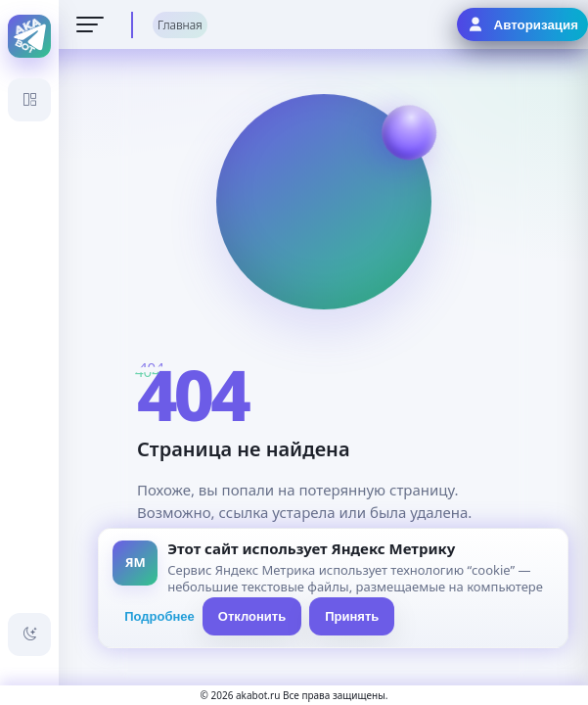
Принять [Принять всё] (352, 616)
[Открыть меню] (90, 24)
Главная (180, 25)
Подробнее (159, 616)
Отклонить (252, 616)
